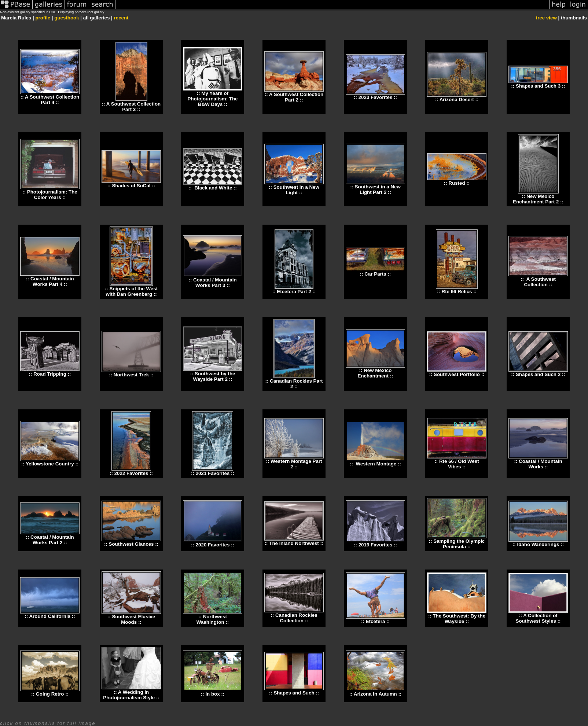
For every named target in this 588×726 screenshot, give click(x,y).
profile (43, 18)
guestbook (67, 18)
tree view (546, 18)
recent (121, 18)
